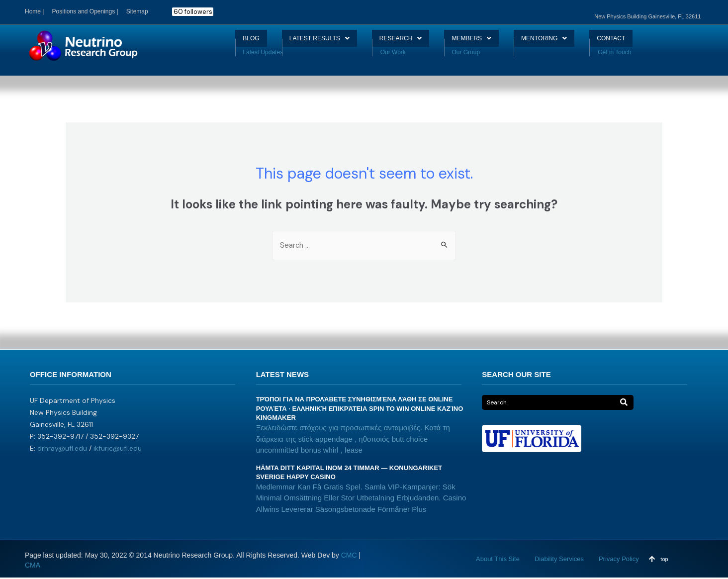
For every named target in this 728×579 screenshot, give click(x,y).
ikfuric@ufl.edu (118, 449)
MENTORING (558, 42)
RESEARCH (398, 42)
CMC (349, 557)
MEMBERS (477, 42)
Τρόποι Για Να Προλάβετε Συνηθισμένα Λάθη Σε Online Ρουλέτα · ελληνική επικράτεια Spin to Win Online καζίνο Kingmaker (360, 410)
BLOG (227, 42)
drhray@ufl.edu (62, 449)
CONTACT (634, 42)
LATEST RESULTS (305, 42)
